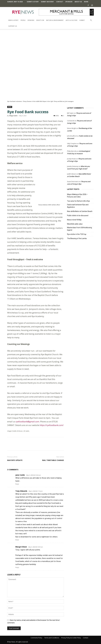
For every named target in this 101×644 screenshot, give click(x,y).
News (10, 107)
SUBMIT (82, 20)
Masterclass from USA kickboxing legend (79, 229)
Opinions (31, 20)
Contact (60, 2)
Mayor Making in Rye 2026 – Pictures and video (77, 196)
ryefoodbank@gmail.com (27, 422)
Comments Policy (36, 638)
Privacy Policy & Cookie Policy (71, 638)
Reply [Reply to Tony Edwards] (17, 540)
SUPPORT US (13, 26)
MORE (86, 2)
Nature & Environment (55, 20)
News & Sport (13, 20)
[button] (91, 20)
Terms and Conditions (52, 638)
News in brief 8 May (74, 220)
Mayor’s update (15, 460)
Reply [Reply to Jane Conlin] (17, 484)
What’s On (40, 20)
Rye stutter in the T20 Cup (77, 234)
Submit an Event (47, 2)
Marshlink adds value (75, 224)
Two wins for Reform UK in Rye (78, 201)
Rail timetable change (53, 460)
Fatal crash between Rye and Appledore (78, 206)
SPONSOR (69, 2)
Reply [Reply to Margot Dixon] (17, 567)
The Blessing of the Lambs (77, 238)
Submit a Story (33, 2)
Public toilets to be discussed (78, 216)
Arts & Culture (71, 20)
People (23, 20)
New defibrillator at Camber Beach (80, 211)
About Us (78, 2)
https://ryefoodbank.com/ (52, 425)
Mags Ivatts (13, 116)
